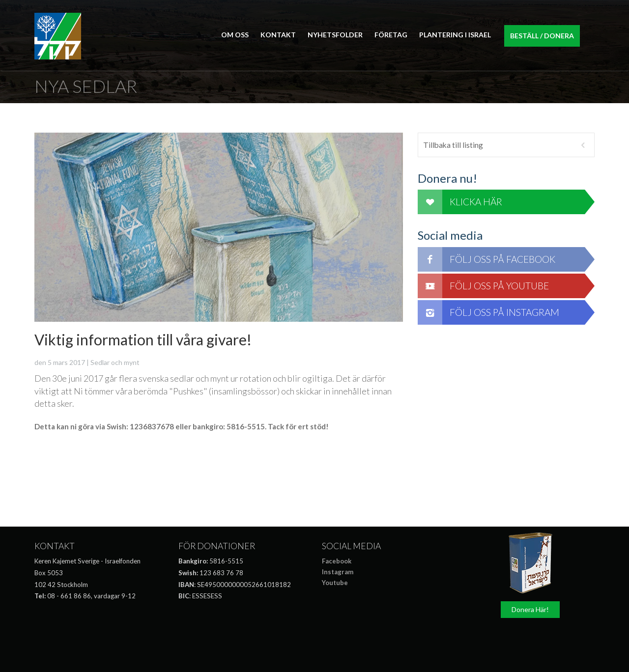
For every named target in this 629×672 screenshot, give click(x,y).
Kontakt (278, 35)
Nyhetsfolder (335, 35)
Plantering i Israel (455, 35)
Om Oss (235, 35)
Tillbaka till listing (506, 145)
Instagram (338, 572)
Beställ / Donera (542, 36)
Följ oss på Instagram (488, 312)
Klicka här (460, 202)
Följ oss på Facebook (486, 259)
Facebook (337, 561)
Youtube (335, 583)
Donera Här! (530, 609)
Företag (391, 35)
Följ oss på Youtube (483, 286)
